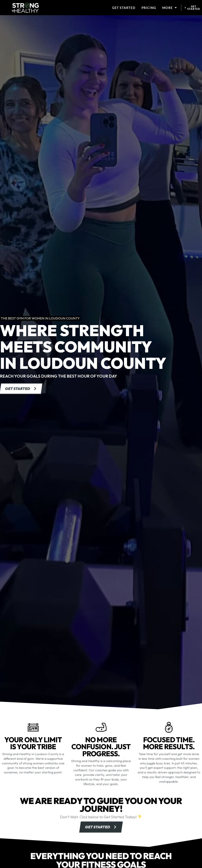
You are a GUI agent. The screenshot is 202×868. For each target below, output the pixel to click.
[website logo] (25, 8)
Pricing (149, 8)
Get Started (124, 8)
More (170, 8)
